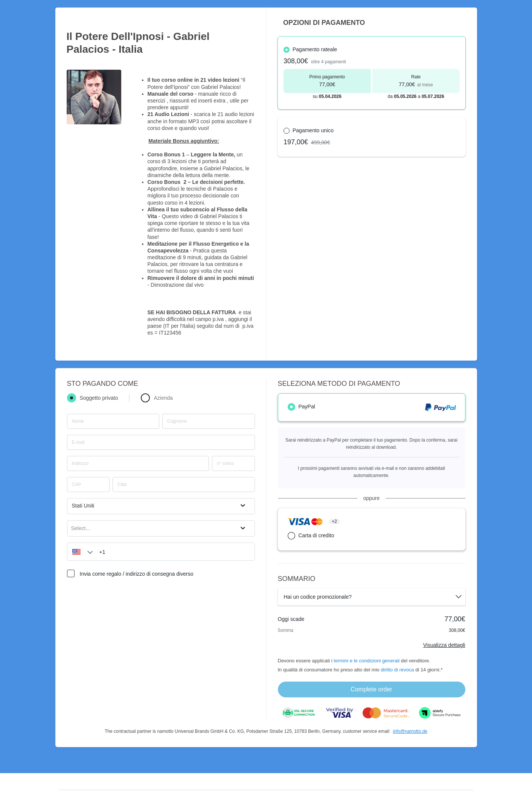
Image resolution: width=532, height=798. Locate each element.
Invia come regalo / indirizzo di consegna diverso (137, 574)
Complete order (371, 689)
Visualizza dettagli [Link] (444, 645)
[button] (81, 552)
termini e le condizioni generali (367, 661)
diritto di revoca (397, 670)
